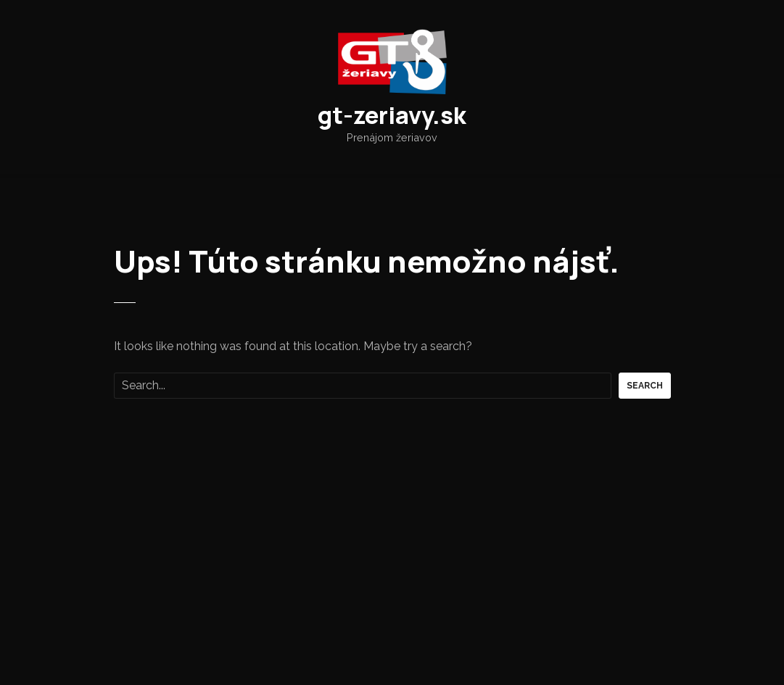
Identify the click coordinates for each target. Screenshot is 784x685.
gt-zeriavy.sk (392, 115)
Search (645, 386)
